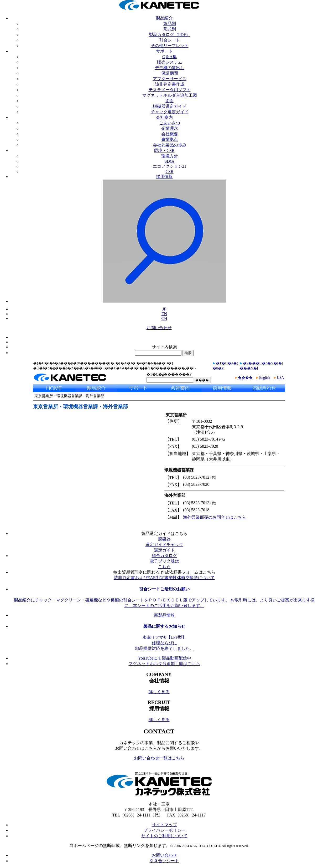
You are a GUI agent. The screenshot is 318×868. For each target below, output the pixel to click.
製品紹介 (164, 18)
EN (164, 314)
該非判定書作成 (170, 84)
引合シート (170, 40)
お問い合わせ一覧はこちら (159, 758)
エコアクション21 (170, 166)
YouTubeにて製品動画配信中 (164, 658)
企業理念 (170, 128)
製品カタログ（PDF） (170, 35)
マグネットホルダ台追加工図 (170, 95)
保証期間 (170, 73)
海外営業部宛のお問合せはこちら (215, 517)
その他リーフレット (170, 46)
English (265, 378)
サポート (164, 51)
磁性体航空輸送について (192, 578)
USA (280, 378)
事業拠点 (170, 139)
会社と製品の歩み (170, 145)
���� (245, 378)
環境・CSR (164, 150)
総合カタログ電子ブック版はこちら (164, 561)
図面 (170, 101)
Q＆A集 (170, 57)
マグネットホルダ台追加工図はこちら (164, 664)
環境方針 (170, 156)
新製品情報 (164, 615)
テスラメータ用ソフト (170, 90)
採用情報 (164, 177)
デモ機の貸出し (170, 68)
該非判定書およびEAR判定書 (141, 578)
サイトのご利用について (164, 836)
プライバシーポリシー (164, 830)
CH (164, 318)
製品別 (170, 24)
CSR (169, 172)
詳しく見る (159, 692)
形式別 (170, 29)
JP (164, 309)
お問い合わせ (159, 328)
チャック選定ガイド (170, 112)
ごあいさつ (170, 123)
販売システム (170, 62)
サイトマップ (164, 825)
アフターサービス (170, 79)
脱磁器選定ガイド (170, 106)
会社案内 (164, 117)
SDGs (169, 161)
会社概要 (170, 134)
